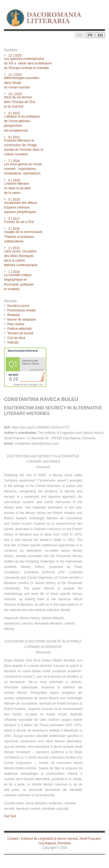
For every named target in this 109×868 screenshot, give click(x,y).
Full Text (10, 816)
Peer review (16, 324)
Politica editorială (19, 329)
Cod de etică (16, 338)
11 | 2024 (56, 80)
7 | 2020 (56, 167)
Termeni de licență (20, 333)
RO (80, 35)
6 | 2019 (56, 186)
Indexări (13, 342)
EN (100, 35)
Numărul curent (18, 306)
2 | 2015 (56, 256)
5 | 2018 (56, 205)
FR (90, 35)
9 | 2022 (56, 121)
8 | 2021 (56, 145)
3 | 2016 (56, 234)
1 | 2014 (56, 280)
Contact (13, 839)
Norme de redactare (22, 320)
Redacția (14, 315)
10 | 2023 (56, 100)
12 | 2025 (56, 61)
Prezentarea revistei (22, 310)
